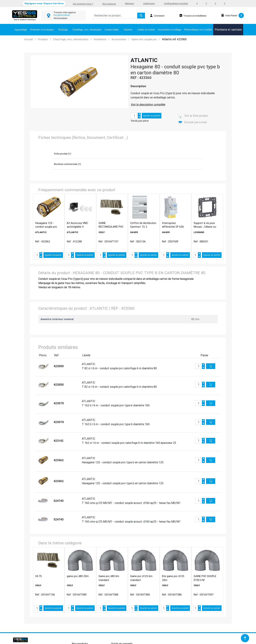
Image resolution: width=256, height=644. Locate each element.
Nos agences (109, 4)
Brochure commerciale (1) (67, 164)
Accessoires (119, 39)
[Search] (114, 16)
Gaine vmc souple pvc (144, 39)
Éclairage (63, 30)
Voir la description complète (148, 104)
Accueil (29, 39)
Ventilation (100, 39)
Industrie (128, 30)
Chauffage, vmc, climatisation (87, 30)
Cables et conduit (146, 30)
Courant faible (112, 30)
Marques (130, 3)
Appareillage (21, 30)
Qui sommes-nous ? (83, 4)
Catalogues (149, 3)
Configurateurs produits (176, 3)
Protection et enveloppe (42, 30)
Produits (43, 39)
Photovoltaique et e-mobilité (198, 30)
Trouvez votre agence (65, 12)
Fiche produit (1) (63, 154)
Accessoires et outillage (169, 30)
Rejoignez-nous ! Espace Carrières (44, 3)
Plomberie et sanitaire (228, 30)
